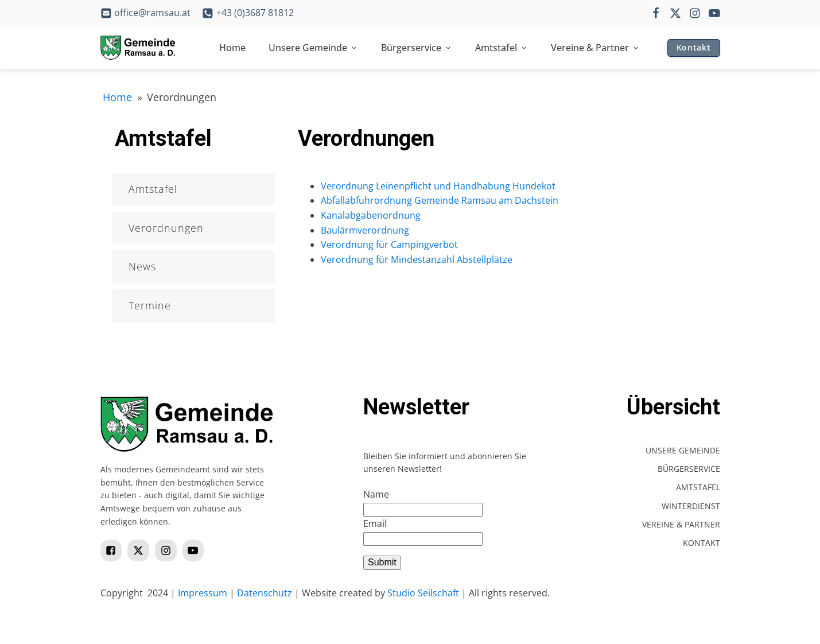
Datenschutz (265, 593)
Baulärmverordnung (365, 230)
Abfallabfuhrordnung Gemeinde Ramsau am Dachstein (440, 200)
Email (375, 523)
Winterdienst (691, 506)
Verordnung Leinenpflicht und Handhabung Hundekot (438, 186)
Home (232, 48)
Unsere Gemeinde (313, 48)
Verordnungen (166, 228)
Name (376, 494)
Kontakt (694, 47)
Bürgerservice (417, 48)
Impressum (203, 593)
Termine (150, 305)
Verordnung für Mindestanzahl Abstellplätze (417, 259)
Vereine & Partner (595, 48)
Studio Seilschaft (423, 593)
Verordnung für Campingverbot (389, 245)
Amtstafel (502, 48)
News (142, 266)
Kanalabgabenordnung (371, 215)
